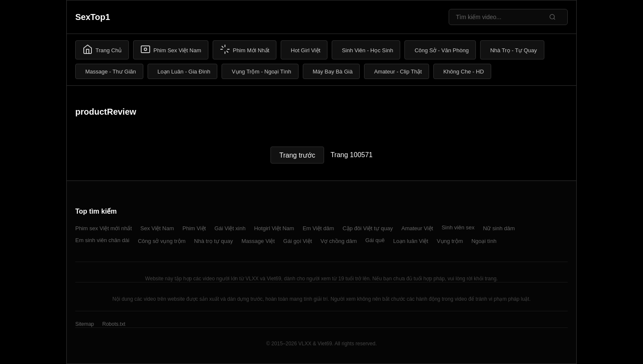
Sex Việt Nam (157, 228)
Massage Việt (258, 241)
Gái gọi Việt (298, 241)
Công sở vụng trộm (162, 241)
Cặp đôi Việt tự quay (368, 228)
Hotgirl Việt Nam (274, 228)
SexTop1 (93, 17)
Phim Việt (194, 228)
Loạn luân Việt (411, 241)
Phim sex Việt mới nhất (104, 228)
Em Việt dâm (319, 228)
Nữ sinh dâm (499, 228)
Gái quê (375, 240)
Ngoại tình (484, 241)
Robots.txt (114, 324)
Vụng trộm (450, 241)
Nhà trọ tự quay (213, 241)
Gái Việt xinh (230, 228)
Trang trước (297, 155)
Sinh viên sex (458, 227)
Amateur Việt (417, 228)
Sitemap (85, 324)
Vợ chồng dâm (339, 241)
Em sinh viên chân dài (102, 240)
